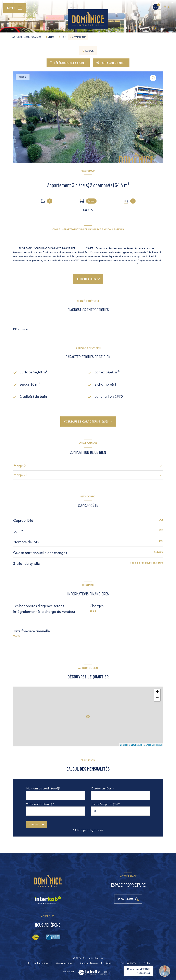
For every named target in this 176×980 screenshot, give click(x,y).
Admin (109, 963)
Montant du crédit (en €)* (43, 788)
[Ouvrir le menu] (15, 8)
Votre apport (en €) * (40, 804)
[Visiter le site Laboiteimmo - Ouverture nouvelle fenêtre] (94, 972)
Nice (63, 37)
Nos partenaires (64, 963)
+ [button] (157, 692)
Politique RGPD (128, 963)
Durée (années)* (103, 788)
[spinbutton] (121, 811)
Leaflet (123, 745)
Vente (51, 37)
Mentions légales (89, 963)
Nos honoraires (40, 963)
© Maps (135, 745)
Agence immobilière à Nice (27, 37)
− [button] (157, 698)
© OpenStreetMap (153, 745)
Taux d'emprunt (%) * (105, 804)
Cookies (148, 963)
